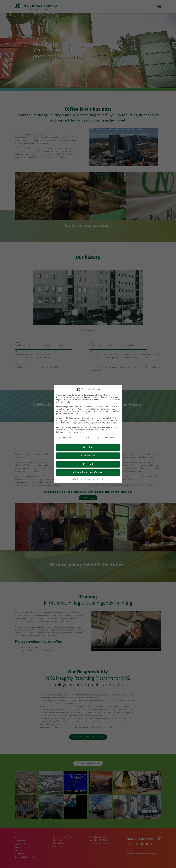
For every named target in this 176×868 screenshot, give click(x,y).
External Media (107, 438)
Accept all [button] (88, 447)
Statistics (85, 438)
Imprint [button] (102, 479)
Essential (65, 438)
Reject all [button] (88, 464)
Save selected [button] (88, 456)
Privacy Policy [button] (91, 479)
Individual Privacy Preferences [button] (88, 473)
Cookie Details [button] (77, 479)
